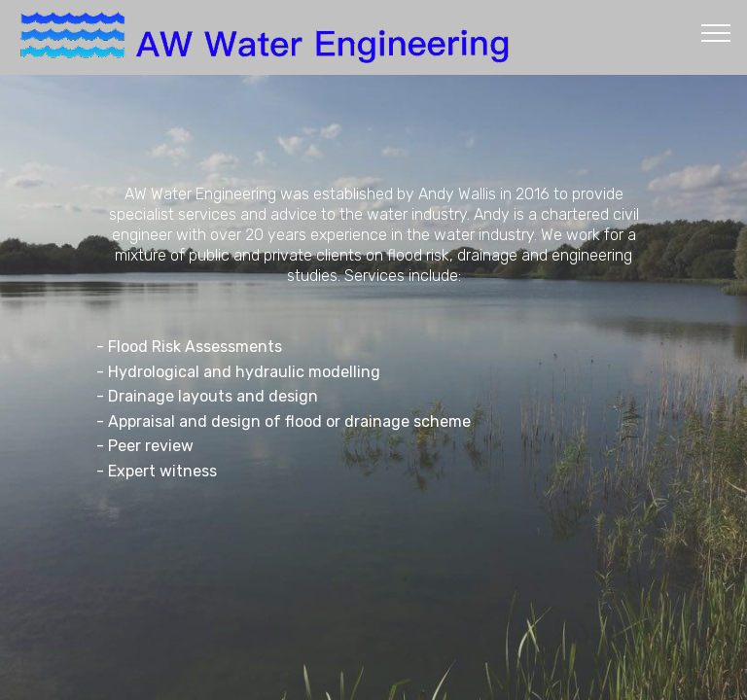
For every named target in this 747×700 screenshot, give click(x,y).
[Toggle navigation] (716, 32)
